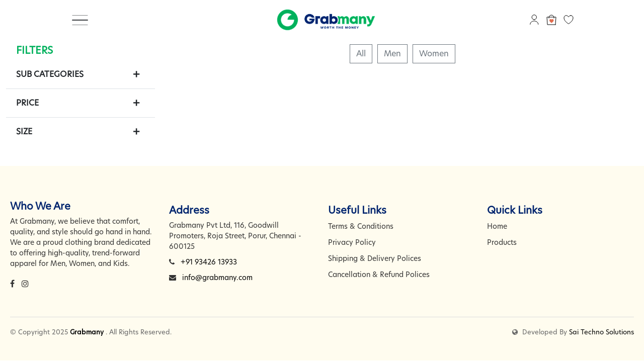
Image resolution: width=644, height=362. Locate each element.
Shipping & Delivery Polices (375, 258)
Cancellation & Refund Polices (379, 275)
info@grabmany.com (217, 278)
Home (497, 226)
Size (24, 131)
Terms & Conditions (361, 226)
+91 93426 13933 (209, 262)
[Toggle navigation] (80, 20)
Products (502, 242)
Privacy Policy (352, 242)
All (361, 54)
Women (434, 54)
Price (27, 103)
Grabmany (87, 332)
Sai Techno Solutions (601, 332)
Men (392, 54)
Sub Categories (50, 74)
